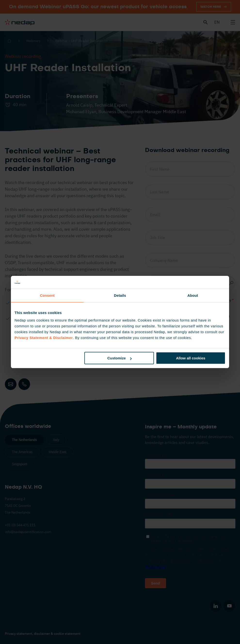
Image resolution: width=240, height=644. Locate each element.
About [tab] (193, 295)
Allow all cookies (191, 358)
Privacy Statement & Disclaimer (44, 338)
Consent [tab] (47, 295)
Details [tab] (120, 295)
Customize (120, 358)
